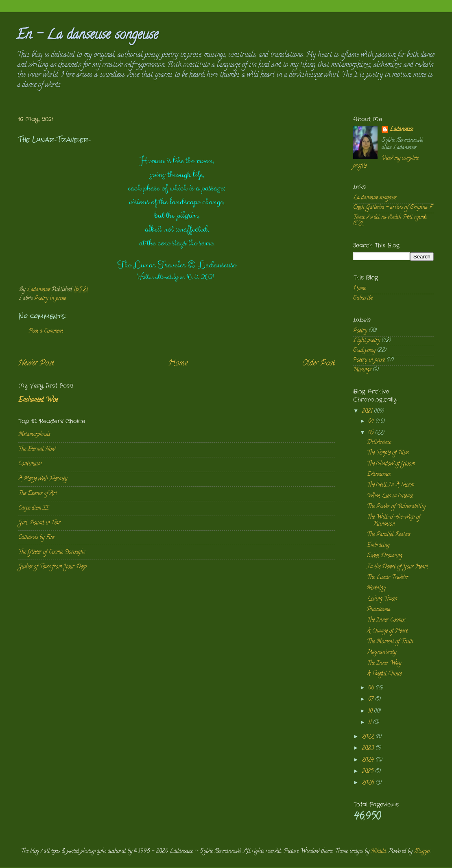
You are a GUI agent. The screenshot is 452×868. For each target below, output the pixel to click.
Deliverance (379, 443)
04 (372, 422)
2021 (368, 412)
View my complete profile (386, 162)
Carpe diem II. (34, 508)
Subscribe (363, 298)
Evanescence (379, 475)
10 (371, 712)
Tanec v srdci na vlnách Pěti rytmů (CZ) (390, 221)
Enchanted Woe (38, 400)
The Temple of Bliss (388, 453)
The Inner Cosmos (386, 620)
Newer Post (36, 364)
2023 (369, 749)
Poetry (360, 331)
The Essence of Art (38, 494)
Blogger (423, 852)
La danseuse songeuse (375, 198)
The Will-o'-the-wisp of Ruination (394, 521)
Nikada (379, 852)
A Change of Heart (387, 631)
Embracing (378, 546)
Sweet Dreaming (385, 556)
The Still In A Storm (391, 485)
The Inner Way (384, 664)
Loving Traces (382, 599)
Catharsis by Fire (36, 538)
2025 (368, 772)
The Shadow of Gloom (391, 464)
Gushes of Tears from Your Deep (52, 567)
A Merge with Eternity (43, 479)
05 (372, 433)
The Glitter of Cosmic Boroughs (52, 552)
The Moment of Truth (390, 642)
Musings (362, 370)
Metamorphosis (34, 435)
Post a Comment (46, 331)
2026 (369, 783)
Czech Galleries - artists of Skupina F (393, 208)
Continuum (30, 464)
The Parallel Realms (389, 535)
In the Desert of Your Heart (397, 567)
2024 (369, 760)
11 (371, 723)
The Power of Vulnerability (396, 507)
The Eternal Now (37, 449)
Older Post (318, 364)
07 (372, 700)
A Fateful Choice (384, 674)
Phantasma (379, 610)
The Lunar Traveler (388, 578)
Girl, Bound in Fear (39, 523)
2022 (369, 737)
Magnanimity (382, 653)
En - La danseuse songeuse (87, 36)
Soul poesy (364, 351)
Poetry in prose (50, 299)
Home (178, 364)
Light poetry (367, 341)
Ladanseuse (401, 130)
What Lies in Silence (390, 496)
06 (372, 688)
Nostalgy (376, 588)
